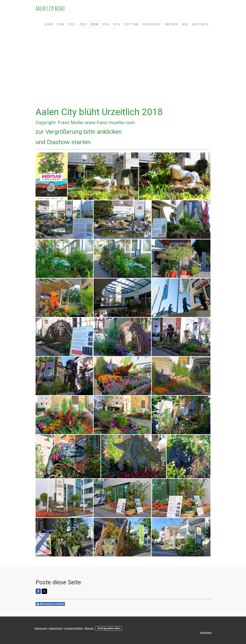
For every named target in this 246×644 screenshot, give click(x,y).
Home (49, 24)
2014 (116, 24)
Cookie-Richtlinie (74, 628)
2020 (83, 24)
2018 (94, 24)
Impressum (41, 628)
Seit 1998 (131, 24)
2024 (61, 24)
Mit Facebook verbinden (50, 604)
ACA (185, 24)
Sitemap (89, 628)
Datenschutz (56, 628)
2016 (105, 24)
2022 (72, 24)
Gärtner (171, 24)
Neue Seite (200, 24)
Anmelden (206, 633)
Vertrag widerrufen (109, 628)
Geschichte (151, 24)
